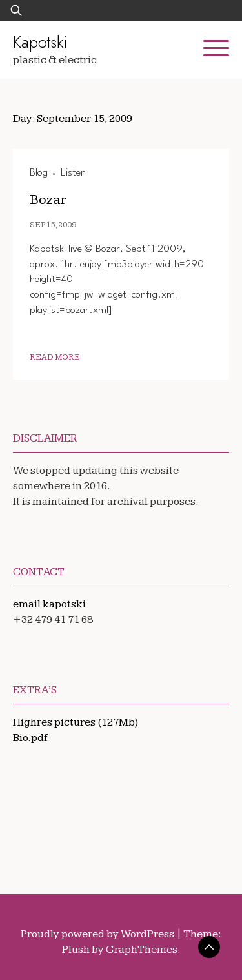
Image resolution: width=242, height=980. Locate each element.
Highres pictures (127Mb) (76, 722)
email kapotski (49, 604)
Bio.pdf (30, 738)
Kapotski (40, 42)
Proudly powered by (98, 934)
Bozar (48, 200)
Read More (55, 357)
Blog (39, 173)
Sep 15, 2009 (53, 225)
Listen (73, 173)
